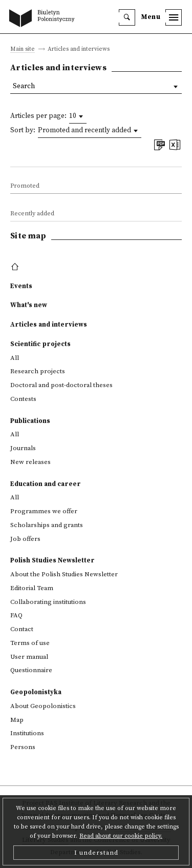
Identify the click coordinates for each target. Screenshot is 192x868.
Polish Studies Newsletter (52, 560)
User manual (29, 657)
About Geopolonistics (43, 706)
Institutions (27, 733)
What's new (29, 305)
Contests (23, 399)
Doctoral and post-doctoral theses (61, 385)
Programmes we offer (44, 511)
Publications (30, 421)
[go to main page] (44, 19)
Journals (23, 448)
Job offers (25, 539)
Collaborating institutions (48, 602)
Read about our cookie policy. (121, 836)
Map (17, 720)
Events (21, 286)
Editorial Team (32, 588)
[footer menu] (16, 267)
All (15, 358)
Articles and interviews (49, 325)
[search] (127, 17)
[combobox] (78, 116)
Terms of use (30, 643)
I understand (96, 853)
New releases (30, 462)
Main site (23, 49)
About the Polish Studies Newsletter (64, 574)
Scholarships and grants (47, 525)
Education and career (46, 484)
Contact (22, 629)
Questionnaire (31, 670)
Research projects (38, 371)
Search (24, 86)
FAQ (16, 615)
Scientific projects (40, 344)
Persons (23, 747)
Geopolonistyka (36, 692)
